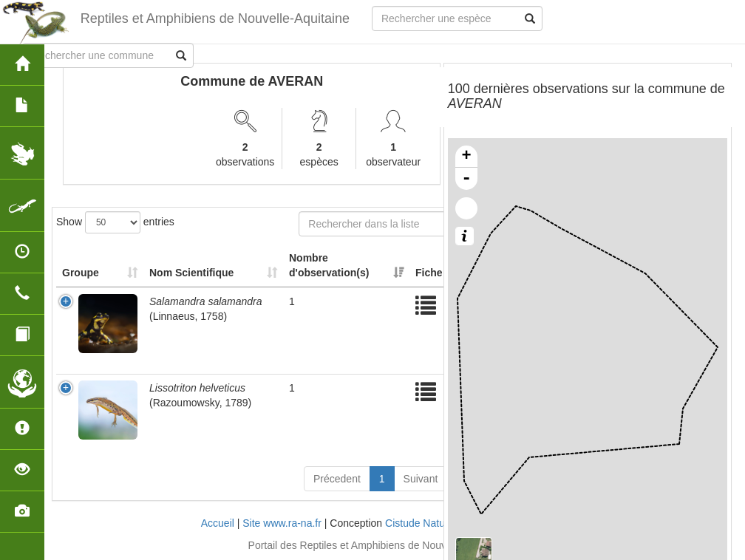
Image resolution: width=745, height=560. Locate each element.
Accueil (218, 523)
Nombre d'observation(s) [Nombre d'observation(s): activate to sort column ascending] (329, 265)
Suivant (421, 479)
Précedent (337, 479)
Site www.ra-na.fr (282, 523)
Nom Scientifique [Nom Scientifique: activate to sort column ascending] (191, 273)
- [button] (466, 179)
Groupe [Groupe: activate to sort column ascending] (81, 273)
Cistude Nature (419, 523)
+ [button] (467, 157)
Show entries (115, 222)
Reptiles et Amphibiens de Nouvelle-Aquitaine (215, 18)
